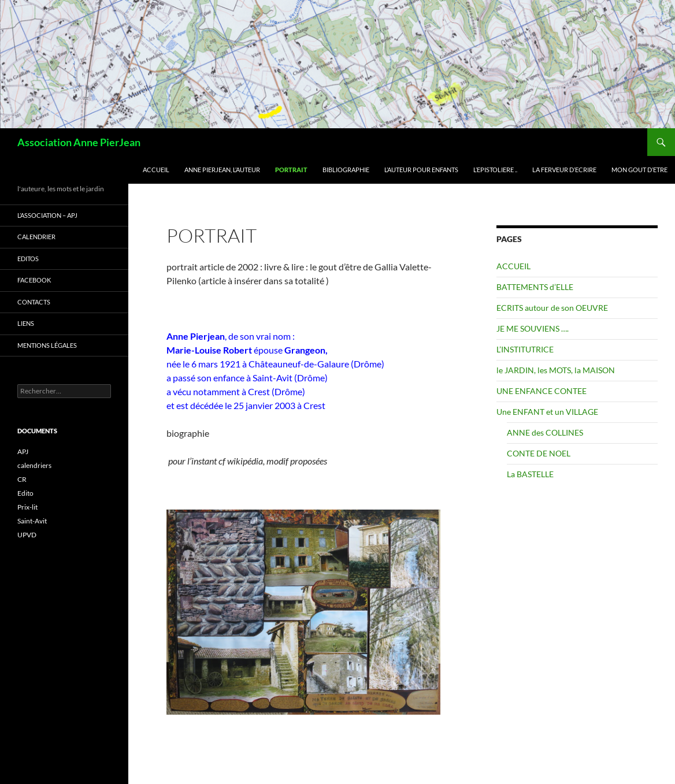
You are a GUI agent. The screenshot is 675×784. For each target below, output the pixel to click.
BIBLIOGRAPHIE (346, 170)
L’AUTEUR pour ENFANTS (421, 170)
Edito (25, 493)
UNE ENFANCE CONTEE (542, 391)
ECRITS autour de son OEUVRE (552, 308)
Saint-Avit (32, 521)
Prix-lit (27, 507)
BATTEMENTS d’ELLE (535, 287)
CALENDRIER (36, 237)
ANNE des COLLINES (545, 432)
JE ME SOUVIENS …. (533, 328)
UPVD (27, 535)
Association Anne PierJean (79, 142)
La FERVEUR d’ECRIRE (564, 170)
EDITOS (28, 259)
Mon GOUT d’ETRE (639, 170)
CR (22, 479)
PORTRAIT (291, 170)
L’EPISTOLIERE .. (495, 170)
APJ (23, 452)
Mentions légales (47, 345)
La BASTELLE (530, 474)
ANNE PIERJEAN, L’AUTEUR (222, 170)
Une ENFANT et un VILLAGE (547, 412)
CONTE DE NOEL (539, 453)
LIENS (26, 323)
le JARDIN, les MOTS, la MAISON (556, 370)
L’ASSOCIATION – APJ (47, 215)
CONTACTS (34, 302)
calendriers (34, 465)
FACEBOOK (34, 280)
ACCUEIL (156, 170)
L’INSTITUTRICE (525, 349)
